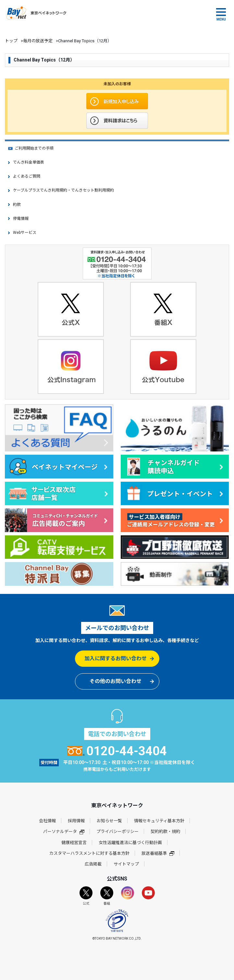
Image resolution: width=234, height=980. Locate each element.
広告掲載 (93, 864)
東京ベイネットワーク (36, 13)
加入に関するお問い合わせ (116, 658)
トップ (11, 41)
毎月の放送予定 (38, 41)
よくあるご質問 (27, 176)
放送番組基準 (158, 853)
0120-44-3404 (117, 751)
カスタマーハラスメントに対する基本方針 (89, 853)
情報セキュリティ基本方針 (159, 821)
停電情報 (21, 219)
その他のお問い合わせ (116, 681)
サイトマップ (126, 864)
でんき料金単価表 (29, 162)
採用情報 (76, 821)
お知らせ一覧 (109, 821)
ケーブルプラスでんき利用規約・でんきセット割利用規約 (63, 190)
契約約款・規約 (165, 832)
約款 (17, 205)
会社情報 (47, 821)
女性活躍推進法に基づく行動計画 (130, 843)
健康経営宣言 (74, 843)
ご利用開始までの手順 (34, 148)
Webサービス (25, 233)
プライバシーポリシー (117, 832)
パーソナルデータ (64, 832)
